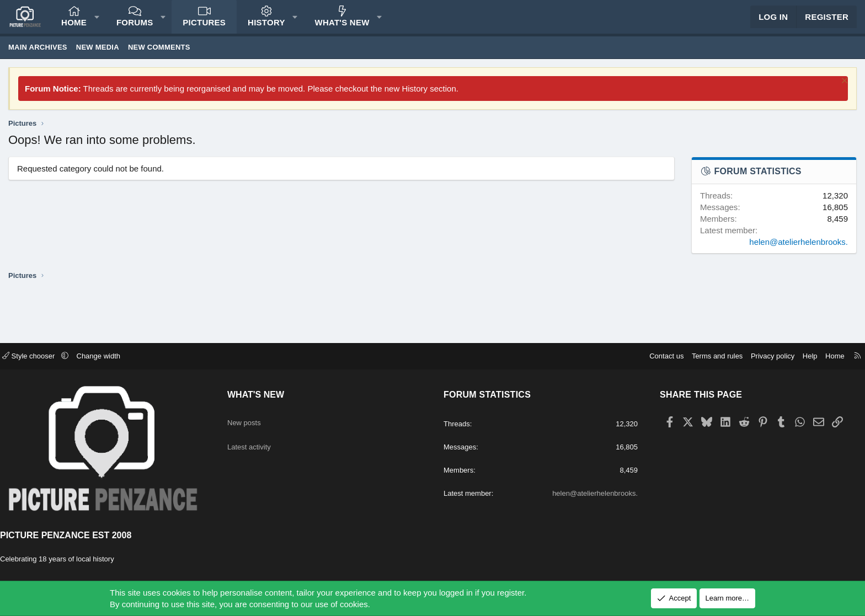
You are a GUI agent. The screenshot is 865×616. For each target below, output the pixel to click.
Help (799, 357)
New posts (252, 419)
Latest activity (258, 440)
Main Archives (38, 58)
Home (74, 28)
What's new (342, 28)
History (266, 28)
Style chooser (41, 357)
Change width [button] (110, 357)
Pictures (204, 28)
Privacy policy (762, 357)
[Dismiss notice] (843, 93)
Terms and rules (706, 357)
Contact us (655, 357)
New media (98, 58)
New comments (159, 58)
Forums (135, 28)
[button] (97, 22)
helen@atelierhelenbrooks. (799, 253)
